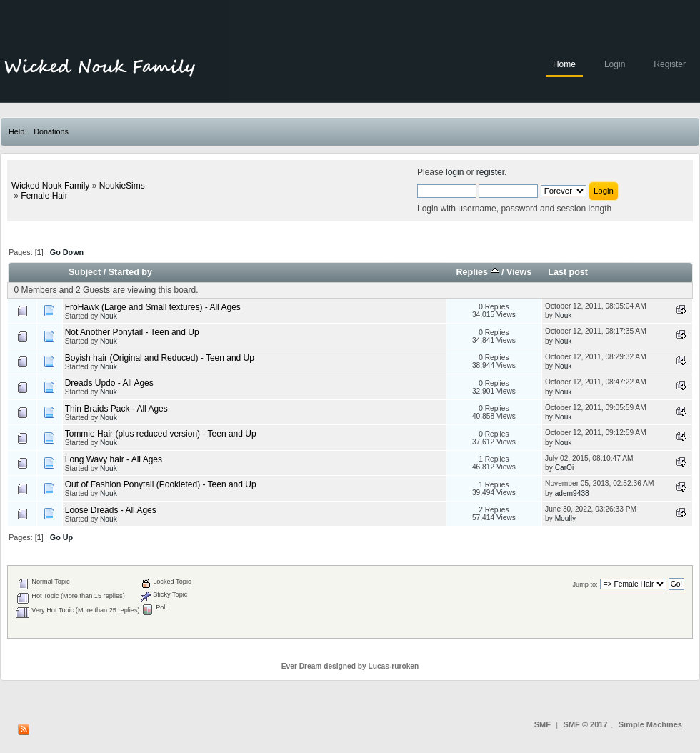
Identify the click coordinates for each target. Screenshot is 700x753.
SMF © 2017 (586, 724)
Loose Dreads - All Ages (111, 510)
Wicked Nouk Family (50, 186)
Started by (130, 272)
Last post (568, 272)
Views (519, 272)
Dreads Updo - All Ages (109, 383)
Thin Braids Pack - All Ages (116, 409)
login (455, 172)
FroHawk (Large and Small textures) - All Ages (153, 307)
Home (564, 64)
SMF (542, 724)
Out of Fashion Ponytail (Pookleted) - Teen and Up (161, 484)
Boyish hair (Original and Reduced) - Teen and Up (160, 358)
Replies (477, 272)
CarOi (565, 468)
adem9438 (572, 493)
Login (615, 64)
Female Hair (44, 196)
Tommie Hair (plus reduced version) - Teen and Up (161, 434)
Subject (85, 272)
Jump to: (585, 584)
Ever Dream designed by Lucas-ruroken (350, 666)
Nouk (109, 316)
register (490, 172)
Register (670, 64)
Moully (565, 518)
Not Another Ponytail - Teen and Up (132, 332)
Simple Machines (650, 724)
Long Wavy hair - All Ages (114, 459)
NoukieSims (122, 186)
